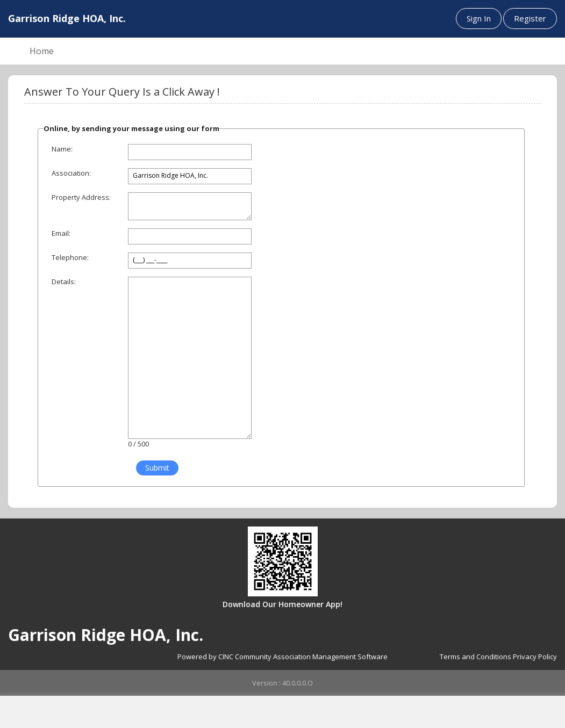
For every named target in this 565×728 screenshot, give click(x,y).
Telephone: (70, 257)
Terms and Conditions (475, 657)
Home (42, 51)
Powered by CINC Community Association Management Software (282, 657)
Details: (64, 282)
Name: (62, 149)
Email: (61, 233)
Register (530, 18)
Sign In (479, 18)
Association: (71, 173)
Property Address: (81, 197)
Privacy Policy (535, 657)
